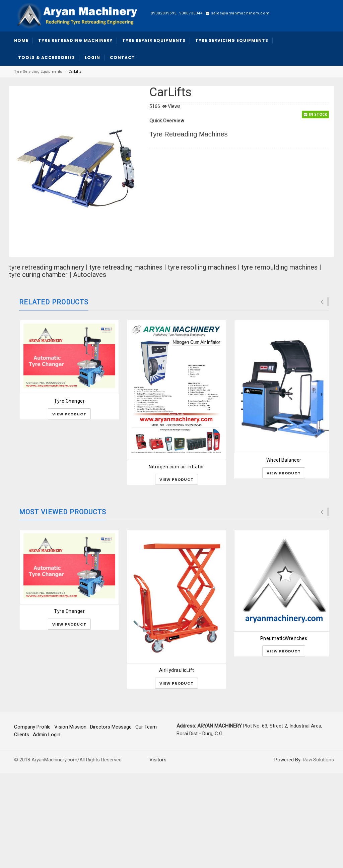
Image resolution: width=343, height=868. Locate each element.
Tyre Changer (69, 496)
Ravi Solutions (318, 855)
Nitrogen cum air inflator (177, 562)
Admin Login (47, 830)
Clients (22, 830)
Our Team (146, 822)
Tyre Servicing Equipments (38, 72)
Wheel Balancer (284, 555)
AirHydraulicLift (177, 765)
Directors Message (111, 822)
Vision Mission (70, 822)
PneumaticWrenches (284, 733)
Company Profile (32, 822)
